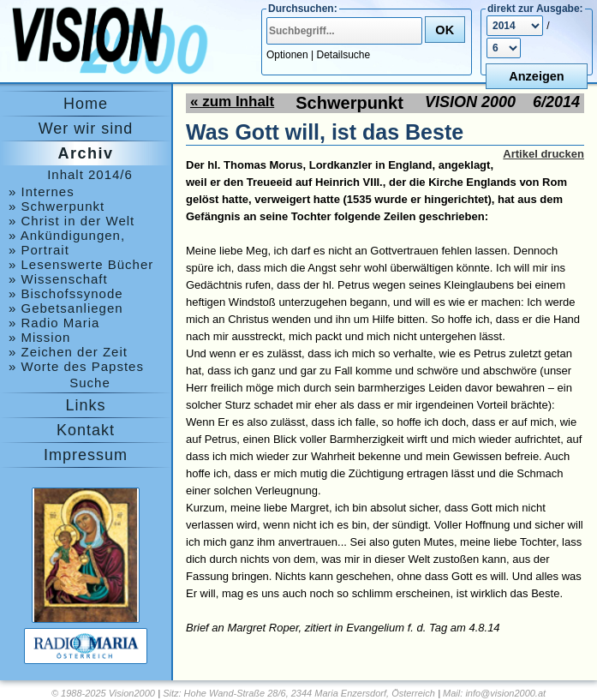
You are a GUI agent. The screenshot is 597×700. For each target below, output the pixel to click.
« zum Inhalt (232, 102)
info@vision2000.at (505, 693)
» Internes (42, 191)
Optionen (287, 55)
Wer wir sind (86, 129)
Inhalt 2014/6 (90, 174)
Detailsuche (344, 55)
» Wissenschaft (58, 279)
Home (86, 104)
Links (85, 405)
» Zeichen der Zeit (68, 352)
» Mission (39, 337)
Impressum (86, 455)
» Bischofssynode (66, 293)
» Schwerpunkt (57, 206)
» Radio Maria (54, 323)
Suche (90, 383)
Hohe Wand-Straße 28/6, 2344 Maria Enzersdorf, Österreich (310, 693)
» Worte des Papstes (76, 366)
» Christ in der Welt (72, 221)
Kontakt (86, 430)
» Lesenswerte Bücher (81, 264)
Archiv (85, 153)
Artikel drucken (543, 154)
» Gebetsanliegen (66, 308)
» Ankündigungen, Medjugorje (67, 235)
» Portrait (39, 250)
